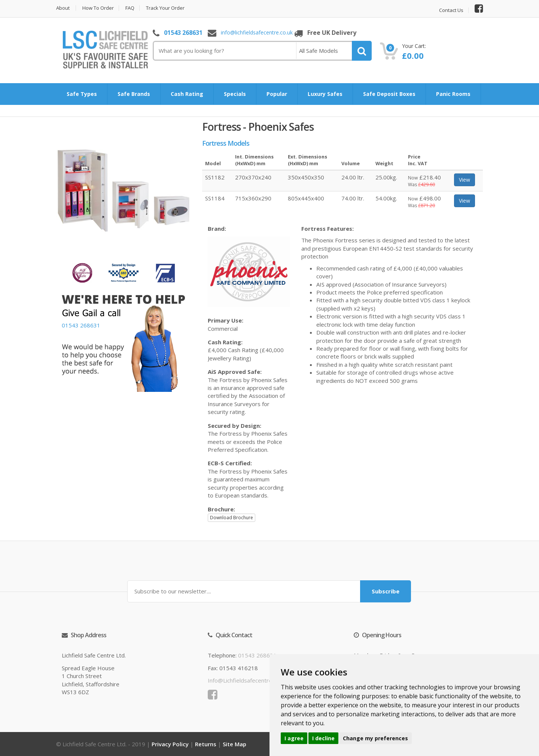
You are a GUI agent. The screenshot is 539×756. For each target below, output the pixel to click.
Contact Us (451, 10)
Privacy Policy (170, 744)
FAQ (130, 8)
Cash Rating (187, 94)
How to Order (98, 8)
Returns (206, 744)
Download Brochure (232, 518)
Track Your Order (165, 8)
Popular (277, 94)
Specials (235, 94)
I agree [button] (294, 738)
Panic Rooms (453, 94)
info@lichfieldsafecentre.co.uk (257, 33)
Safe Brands (134, 94)
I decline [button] (323, 738)
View (465, 180)
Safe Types (82, 94)
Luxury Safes (325, 94)
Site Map (235, 744)
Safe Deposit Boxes (389, 94)
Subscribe (386, 591)
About (63, 8)
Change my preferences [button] (375, 738)
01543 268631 (183, 33)
